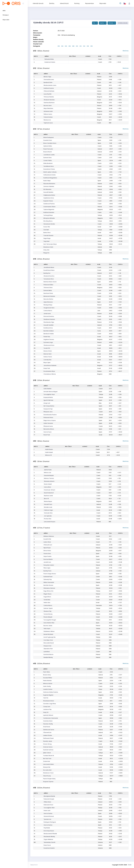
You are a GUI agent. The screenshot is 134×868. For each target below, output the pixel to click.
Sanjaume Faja (48, 409)
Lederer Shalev (48, 735)
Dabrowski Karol (48, 805)
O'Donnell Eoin (47, 732)
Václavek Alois (48, 513)
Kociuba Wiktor (48, 678)
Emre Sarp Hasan (49, 831)
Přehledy (111, 23)
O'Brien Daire (47, 802)
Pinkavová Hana (48, 417)
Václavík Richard (49, 816)
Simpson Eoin (47, 646)
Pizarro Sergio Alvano (50, 574)
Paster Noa (47, 337)
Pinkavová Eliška (48, 285)
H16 (88, 46)
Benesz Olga (47, 77)
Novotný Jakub (48, 741)
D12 (62, 46)
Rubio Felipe (47, 181)
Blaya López (47, 363)
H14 (84, 46)
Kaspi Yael (47, 368)
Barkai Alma (47, 233)
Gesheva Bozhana (49, 103)
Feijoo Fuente (47, 556)
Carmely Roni (47, 360)
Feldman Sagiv (48, 510)
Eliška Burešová (48, 163)
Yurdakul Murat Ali (49, 756)
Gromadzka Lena (49, 80)
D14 (66, 46)
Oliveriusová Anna (49, 345)
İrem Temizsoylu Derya (50, 244)
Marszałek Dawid (49, 643)
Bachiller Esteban (49, 331)
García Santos (48, 813)
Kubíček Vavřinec (48, 750)
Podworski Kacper (49, 799)
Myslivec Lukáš (48, 496)
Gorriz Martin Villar (49, 623)
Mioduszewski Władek (50, 834)
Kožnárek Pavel (48, 577)
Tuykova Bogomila (49, 209)
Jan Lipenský (48, 516)
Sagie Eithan (47, 597)
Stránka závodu (123, 23)
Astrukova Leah (48, 111)
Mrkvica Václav (48, 683)
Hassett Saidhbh (49, 325)
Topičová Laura (48, 123)
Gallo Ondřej (47, 686)
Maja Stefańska (48, 108)
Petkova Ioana (48, 114)
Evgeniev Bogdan (48, 695)
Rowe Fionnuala (48, 149)
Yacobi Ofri (47, 348)
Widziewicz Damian (49, 588)
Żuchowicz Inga (48, 342)
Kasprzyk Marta (48, 397)
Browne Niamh (48, 152)
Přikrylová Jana (48, 412)
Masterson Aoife (48, 247)
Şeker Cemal (47, 753)
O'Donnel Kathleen (49, 91)
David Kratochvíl (49, 493)
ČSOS (130, 865)
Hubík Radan (49, 449)
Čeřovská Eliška (49, 59)
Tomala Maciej (48, 614)
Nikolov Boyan (48, 501)
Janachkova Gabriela (50, 365)
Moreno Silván (48, 351)
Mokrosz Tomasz (49, 478)
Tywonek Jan (47, 819)
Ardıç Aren (46, 250)
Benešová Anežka (49, 334)
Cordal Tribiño (48, 160)
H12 (81, 46)
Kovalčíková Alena (49, 270)
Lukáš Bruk (47, 652)
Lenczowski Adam (49, 764)
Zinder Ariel (47, 761)
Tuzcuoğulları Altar (49, 808)
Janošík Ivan (47, 562)
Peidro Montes (47, 681)
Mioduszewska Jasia (50, 85)
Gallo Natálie (47, 389)
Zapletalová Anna (49, 198)
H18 (91, 46)
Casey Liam (47, 707)
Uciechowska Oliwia (49, 207)
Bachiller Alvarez (48, 585)
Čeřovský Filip (48, 579)
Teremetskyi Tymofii (49, 842)
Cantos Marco (48, 311)
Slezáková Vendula (49, 319)
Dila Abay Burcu (48, 221)
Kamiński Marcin (48, 654)
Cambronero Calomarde (51, 718)
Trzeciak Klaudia (48, 235)
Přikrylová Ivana (48, 426)
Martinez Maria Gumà (50, 282)
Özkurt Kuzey (47, 776)
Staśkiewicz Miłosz (49, 631)
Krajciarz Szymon (48, 782)
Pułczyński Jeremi (49, 565)
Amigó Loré (47, 403)
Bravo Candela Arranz (50, 143)
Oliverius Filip (47, 611)
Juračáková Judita (49, 155)
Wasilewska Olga (49, 322)
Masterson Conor (48, 773)
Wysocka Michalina (49, 184)
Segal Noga (47, 238)
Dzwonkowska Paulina (50, 415)
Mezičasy (126, 51)
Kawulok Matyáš (49, 475)
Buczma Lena (48, 106)
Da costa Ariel (47, 770)
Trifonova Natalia (49, 97)
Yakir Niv (46, 698)
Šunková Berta (48, 290)
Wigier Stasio (47, 594)
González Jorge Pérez (50, 704)
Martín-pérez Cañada (50, 172)
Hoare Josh (47, 811)
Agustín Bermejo (48, 400)
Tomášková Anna (49, 166)
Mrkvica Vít (48, 455)
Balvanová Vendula (49, 296)
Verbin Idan (47, 603)
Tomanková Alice (49, 279)
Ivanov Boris (47, 487)
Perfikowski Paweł (48, 738)
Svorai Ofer (47, 227)
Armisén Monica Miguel (50, 392)
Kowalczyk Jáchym (50, 490)
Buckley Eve (47, 273)
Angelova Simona (49, 339)
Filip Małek (47, 828)
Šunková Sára (47, 158)
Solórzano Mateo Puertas (51, 692)
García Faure (47, 432)
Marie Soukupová (49, 137)
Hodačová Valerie (50, 62)
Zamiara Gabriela (49, 186)
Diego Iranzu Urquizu (50, 420)
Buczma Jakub (48, 626)
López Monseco (48, 302)
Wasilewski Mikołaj (49, 837)
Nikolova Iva (47, 120)
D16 (70, 46)
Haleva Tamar (48, 357)
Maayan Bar (47, 767)
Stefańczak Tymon (49, 730)
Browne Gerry (47, 675)
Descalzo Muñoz (48, 299)
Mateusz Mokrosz (49, 536)
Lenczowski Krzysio (50, 522)
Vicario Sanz (47, 554)
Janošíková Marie (49, 267)
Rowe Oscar (47, 845)
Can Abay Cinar (48, 640)
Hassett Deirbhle (48, 192)
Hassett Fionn (48, 504)
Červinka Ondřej (48, 724)
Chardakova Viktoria (50, 374)
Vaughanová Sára (49, 308)
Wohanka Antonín (49, 481)
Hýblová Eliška (48, 146)
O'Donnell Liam (48, 545)
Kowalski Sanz (48, 140)
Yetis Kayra (47, 629)
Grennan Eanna (48, 747)
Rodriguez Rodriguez (50, 822)
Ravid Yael (47, 435)
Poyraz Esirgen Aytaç (49, 779)
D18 (73, 46)
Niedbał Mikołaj (48, 657)
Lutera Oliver (47, 542)
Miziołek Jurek (48, 507)
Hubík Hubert (49, 452)
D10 (59, 46)
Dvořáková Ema (48, 328)
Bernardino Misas (49, 429)
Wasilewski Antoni (49, 701)
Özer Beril (46, 230)
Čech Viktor (47, 672)
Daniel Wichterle (48, 634)
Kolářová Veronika (49, 212)
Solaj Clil (46, 712)
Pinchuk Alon (48, 519)
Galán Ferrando (48, 423)
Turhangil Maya (48, 215)
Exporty (102, 23)
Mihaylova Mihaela (49, 218)
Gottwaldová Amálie (49, 175)
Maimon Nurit (47, 354)
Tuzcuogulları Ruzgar (50, 620)
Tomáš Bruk (47, 600)
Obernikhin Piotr (48, 649)
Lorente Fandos (48, 689)
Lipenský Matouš (48, 715)
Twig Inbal (46, 241)
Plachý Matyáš (48, 617)
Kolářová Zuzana (49, 88)
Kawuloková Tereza (49, 169)
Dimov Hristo (47, 551)
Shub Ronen (47, 727)
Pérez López (47, 568)
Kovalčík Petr (47, 539)
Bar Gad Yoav (47, 758)
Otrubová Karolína (49, 276)
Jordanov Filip (47, 709)
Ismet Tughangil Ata (50, 637)
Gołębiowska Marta (49, 195)
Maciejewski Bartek (49, 796)
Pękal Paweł (47, 548)
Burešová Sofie (48, 82)
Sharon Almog (47, 744)
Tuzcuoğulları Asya (49, 394)
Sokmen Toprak (48, 608)
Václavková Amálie (49, 224)
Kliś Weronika (47, 189)
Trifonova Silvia (48, 288)
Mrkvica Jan (48, 473)
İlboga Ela (46, 253)
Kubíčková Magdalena (50, 178)
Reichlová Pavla (48, 293)
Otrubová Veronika (49, 100)
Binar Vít (46, 499)
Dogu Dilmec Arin (48, 591)
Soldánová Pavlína (49, 204)
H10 (77, 46)
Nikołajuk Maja (48, 305)
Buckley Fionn (47, 571)
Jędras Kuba (48, 470)
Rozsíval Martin (48, 559)
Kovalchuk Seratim (49, 848)
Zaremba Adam (48, 721)
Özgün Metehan (48, 839)
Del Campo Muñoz (49, 406)
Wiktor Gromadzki (49, 582)
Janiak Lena (47, 314)
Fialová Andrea (48, 117)
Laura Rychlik (48, 94)
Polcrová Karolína (49, 316)
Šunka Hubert (48, 484)
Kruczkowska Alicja (49, 371)
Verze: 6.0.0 (34, 865)
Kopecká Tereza (48, 201)
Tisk (94, 23)
